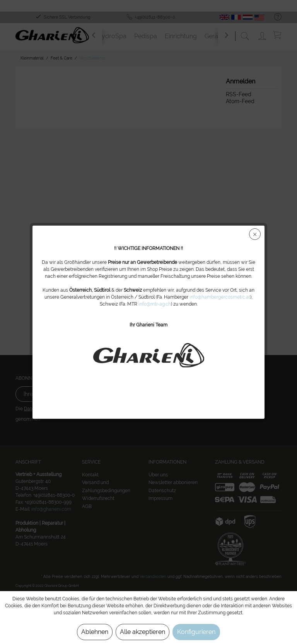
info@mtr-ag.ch (155, 304)
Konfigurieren (196, 632)
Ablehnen (95, 632)
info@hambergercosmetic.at (220, 297)
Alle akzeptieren (143, 632)
